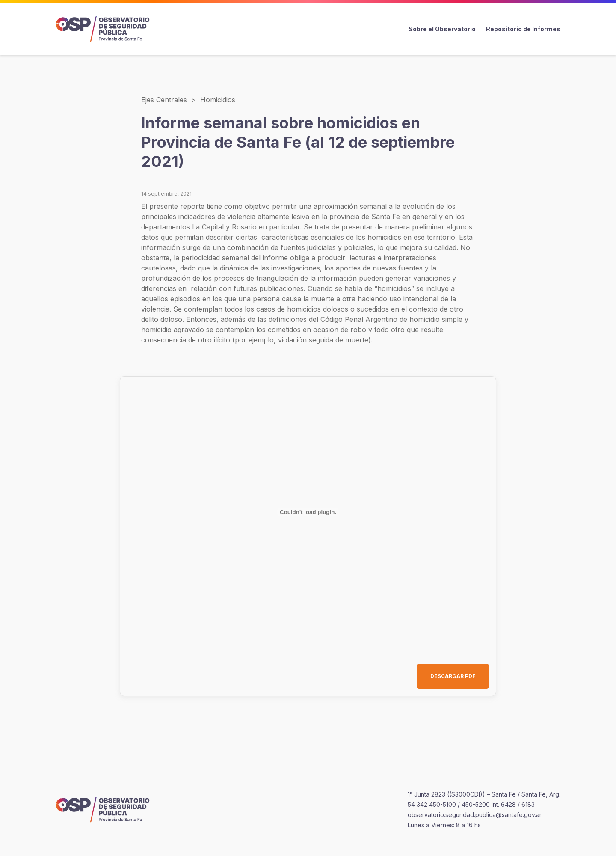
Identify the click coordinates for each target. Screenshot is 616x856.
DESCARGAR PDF (453, 676)
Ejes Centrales (164, 100)
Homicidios (218, 100)
